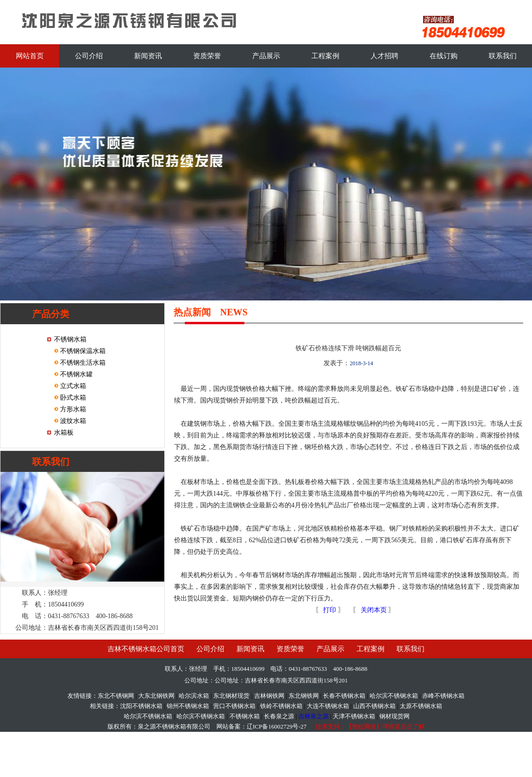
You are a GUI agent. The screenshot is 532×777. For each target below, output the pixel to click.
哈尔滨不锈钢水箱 (394, 696)
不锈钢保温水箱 (82, 351)
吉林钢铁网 (269, 696)
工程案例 (325, 56)
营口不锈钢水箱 (234, 706)
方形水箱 (73, 409)
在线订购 (444, 56)
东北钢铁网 (304, 696)
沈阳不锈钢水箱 (141, 706)
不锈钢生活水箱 (82, 363)
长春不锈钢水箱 (344, 696)
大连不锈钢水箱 (328, 706)
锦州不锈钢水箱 (188, 706)
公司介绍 (89, 56)
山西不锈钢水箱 (374, 706)
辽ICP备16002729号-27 (277, 726)
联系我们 (503, 56)
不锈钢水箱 (70, 339)
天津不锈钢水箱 (354, 716)
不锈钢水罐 (76, 374)
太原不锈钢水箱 (421, 706)
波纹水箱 (73, 421)
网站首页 (30, 56)
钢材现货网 (394, 716)
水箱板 (64, 433)
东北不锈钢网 (116, 696)
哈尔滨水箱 (194, 696)
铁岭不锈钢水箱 (281, 706)
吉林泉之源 (313, 716)
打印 (329, 610)
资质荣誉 (207, 56)
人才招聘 (384, 56)
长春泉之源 (279, 716)
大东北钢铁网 (156, 696)
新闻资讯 (148, 56)
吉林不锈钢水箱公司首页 (146, 649)
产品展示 (266, 56)
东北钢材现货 (231, 696)
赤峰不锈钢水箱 (443, 696)
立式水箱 (73, 386)
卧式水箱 (73, 398)
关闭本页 (374, 610)
